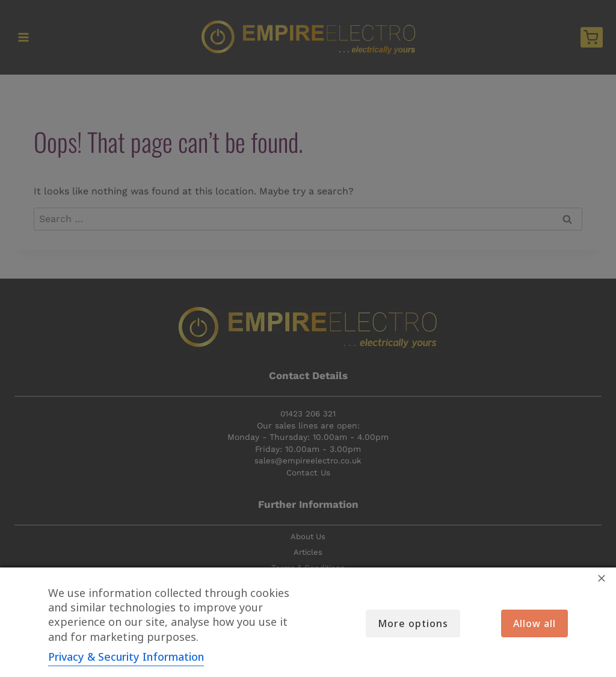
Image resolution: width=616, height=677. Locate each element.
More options (412, 623)
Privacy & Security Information (126, 657)
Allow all (534, 623)
